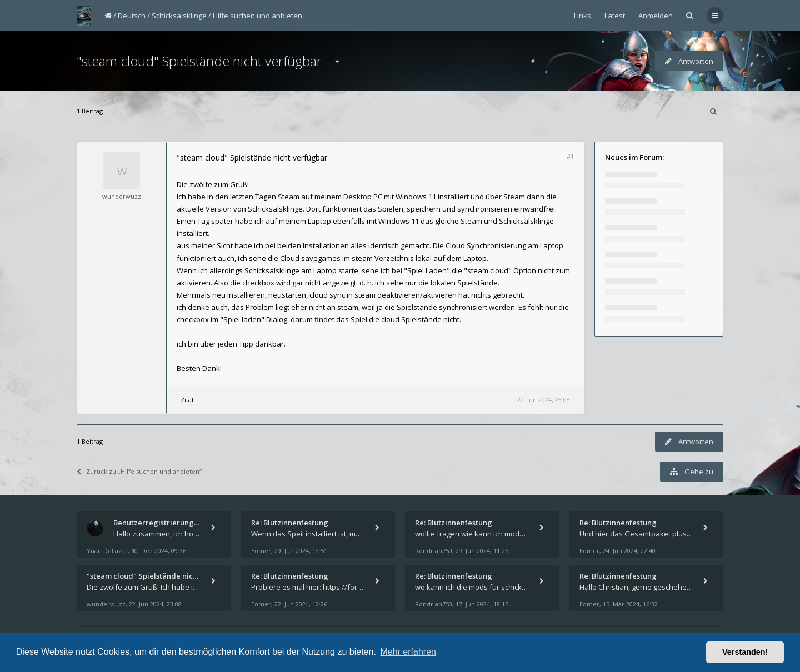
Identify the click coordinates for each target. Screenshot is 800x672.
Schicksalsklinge (179, 16)
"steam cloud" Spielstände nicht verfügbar (199, 61)
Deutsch (132, 16)
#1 (570, 156)
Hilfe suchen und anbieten (257, 16)
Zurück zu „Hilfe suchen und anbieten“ (139, 471)
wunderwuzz (122, 196)
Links (582, 16)
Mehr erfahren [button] (408, 652)
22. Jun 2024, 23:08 (544, 400)
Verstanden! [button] (745, 652)
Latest (615, 16)
